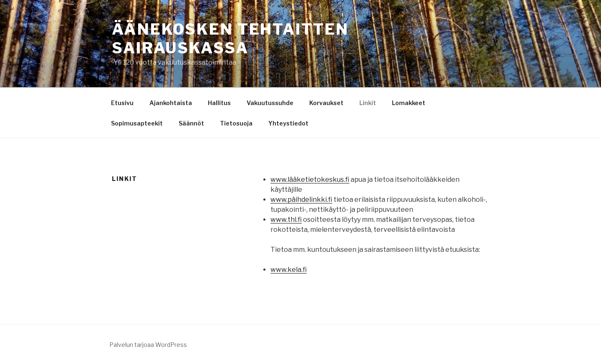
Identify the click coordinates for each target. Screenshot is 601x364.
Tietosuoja (236, 123)
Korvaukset (326, 103)
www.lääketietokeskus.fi (310, 179)
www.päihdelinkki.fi (301, 200)
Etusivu (122, 103)
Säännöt (191, 123)
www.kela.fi (289, 270)
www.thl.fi (286, 220)
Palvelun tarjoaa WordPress (148, 345)
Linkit (368, 103)
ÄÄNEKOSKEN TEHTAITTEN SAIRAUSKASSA (230, 39)
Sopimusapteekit (137, 123)
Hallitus (219, 103)
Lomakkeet (409, 103)
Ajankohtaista (171, 103)
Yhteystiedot (288, 123)
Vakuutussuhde (270, 103)
